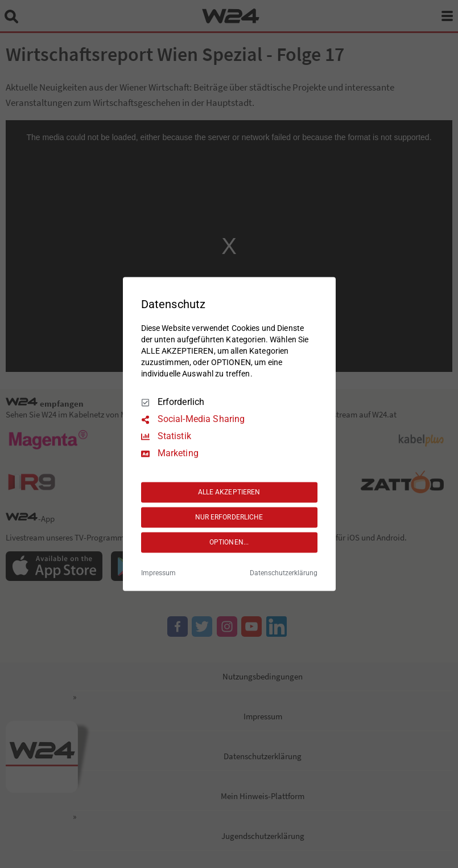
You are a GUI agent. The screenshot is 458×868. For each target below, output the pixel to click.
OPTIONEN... (229, 542)
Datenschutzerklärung (284, 574)
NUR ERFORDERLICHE (229, 517)
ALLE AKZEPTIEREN (229, 492)
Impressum (158, 574)
